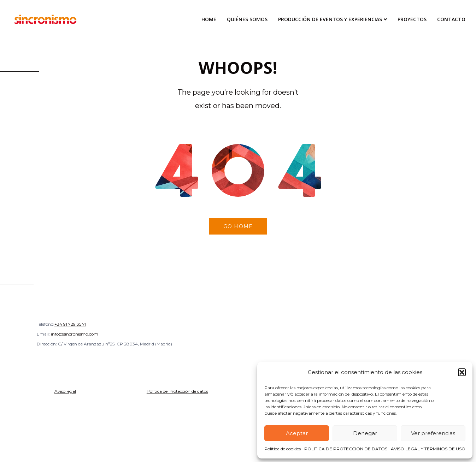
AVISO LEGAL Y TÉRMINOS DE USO (428, 449)
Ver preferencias (433, 433)
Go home (238, 226)
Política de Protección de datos (177, 391)
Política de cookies (283, 449)
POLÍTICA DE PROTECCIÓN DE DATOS (346, 449)
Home (209, 19)
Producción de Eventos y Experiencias (330, 19)
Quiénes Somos (247, 19)
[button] (462, 372)
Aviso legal (65, 391)
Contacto (451, 19)
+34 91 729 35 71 (70, 324)
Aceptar (297, 433)
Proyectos (412, 19)
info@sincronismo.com (75, 334)
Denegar (365, 433)
